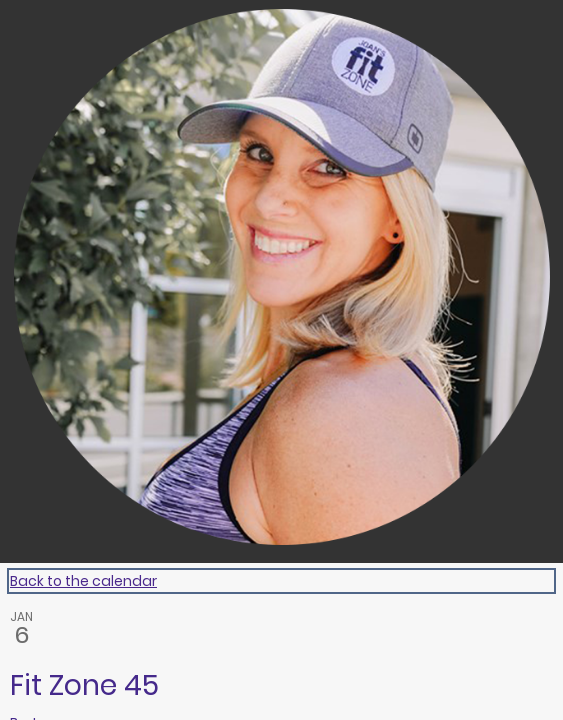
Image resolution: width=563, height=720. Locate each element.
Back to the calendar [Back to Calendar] (83, 581)
